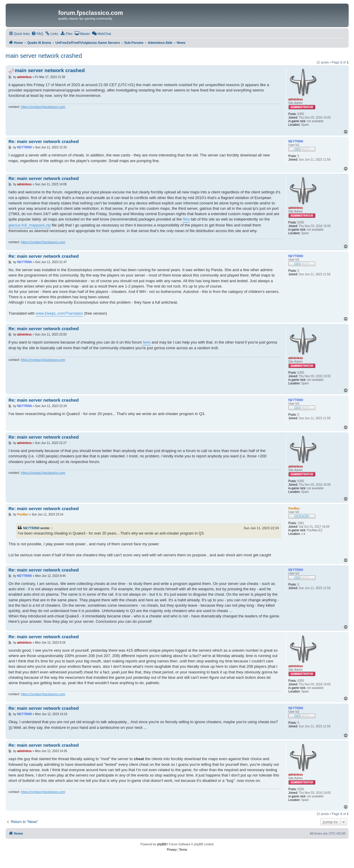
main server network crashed (44, 56)
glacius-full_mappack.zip (30, 225)
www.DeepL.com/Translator (59, 313)
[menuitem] (37, 34)
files (186, 219)
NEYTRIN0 (31, 528)
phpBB (162, 844)
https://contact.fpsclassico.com (43, 107)
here (146, 342)
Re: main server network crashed (44, 141)
